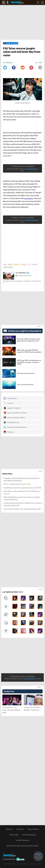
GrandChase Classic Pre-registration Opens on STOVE (22, 488)
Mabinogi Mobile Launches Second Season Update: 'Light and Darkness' (22, 498)
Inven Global (17, 2)
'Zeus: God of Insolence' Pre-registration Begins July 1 (22, 509)
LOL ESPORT (34, 265)
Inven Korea (28, 198)
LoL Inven (10, 2)
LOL (29, 265)
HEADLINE (17, 265)
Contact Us (20, 829)
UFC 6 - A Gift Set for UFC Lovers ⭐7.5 (17, 484)
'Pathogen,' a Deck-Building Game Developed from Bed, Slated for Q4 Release (22, 479)
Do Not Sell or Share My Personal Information (22, 846)
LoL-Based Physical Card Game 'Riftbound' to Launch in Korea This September (23, 504)
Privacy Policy (14, 835)
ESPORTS (10, 265)
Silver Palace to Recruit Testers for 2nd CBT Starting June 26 (21, 492)
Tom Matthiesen (21, 273)
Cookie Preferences (31, 169)
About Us (9, 829)
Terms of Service (33, 829)
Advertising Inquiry (29, 835)
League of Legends (8, 267)
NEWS (5, 265)
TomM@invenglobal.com (25, 276)
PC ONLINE (23, 265)
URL (40, 68)
